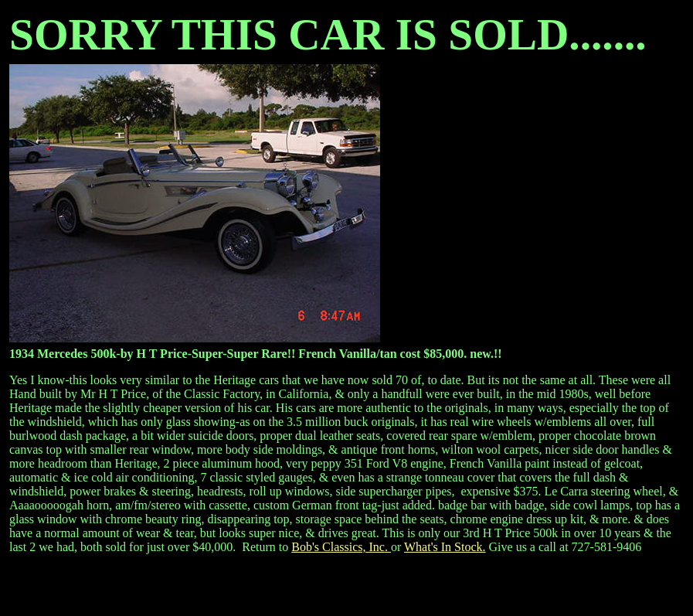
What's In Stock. (445, 547)
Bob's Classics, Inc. (341, 547)
